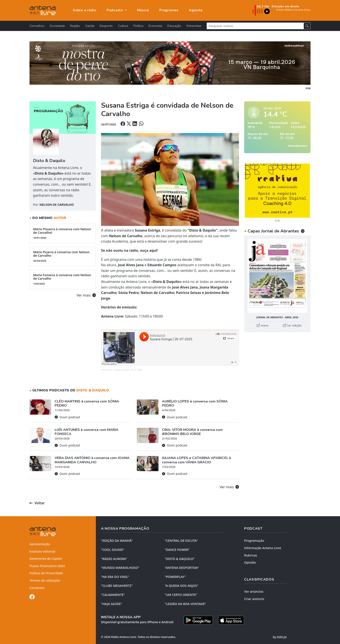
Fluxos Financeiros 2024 (47, 566)
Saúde (90, 26)
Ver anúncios (254, 591)
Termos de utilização (45, 580)
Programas (169, 10)
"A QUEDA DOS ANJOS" (181, 586)
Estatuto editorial (42, 551)
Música (143, 10)
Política (138, 26)
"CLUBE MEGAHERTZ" (117, 586)
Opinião (250, 562)
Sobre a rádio (85, 10)
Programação (254, 541)
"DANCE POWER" (177, 550)
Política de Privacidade (46, 573)
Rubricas (251, 555)
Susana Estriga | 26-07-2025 (128, 370)
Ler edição (292, 325)
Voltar (37, 503)
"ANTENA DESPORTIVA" (182, 568)
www (263, 325)
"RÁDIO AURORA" (114, 559)
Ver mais (86, 295)
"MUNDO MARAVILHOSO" (120, 568)
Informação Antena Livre (263, 548)
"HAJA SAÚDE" (112, 604)
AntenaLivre (107, 370)
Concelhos (37, 26)
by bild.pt (280, 637)
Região (75, 26)
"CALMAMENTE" (113, 595)
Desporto (106, 26)
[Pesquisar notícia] (255, 26)
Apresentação (40, 544)
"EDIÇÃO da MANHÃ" (117, 541)
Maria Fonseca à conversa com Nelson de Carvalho (63, 279)
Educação (174, 26)
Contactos (37, 588)
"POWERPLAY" (175, 577)
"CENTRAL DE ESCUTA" (181, 541)
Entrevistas (194, 26)
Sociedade (57, 26)
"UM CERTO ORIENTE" (181, 595)
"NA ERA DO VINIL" (115, 577)
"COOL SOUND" (113, 550)
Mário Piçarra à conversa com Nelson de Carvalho (63, 256)
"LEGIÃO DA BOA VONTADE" (185, 604)
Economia (155, 26)
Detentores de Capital (46, 559)
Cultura (123, 26)
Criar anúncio (254, 599)
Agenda (196, 10)
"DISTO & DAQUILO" (180, 559)
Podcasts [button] (115, 10)
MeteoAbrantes (298, 146)
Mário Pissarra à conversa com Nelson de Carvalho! (63, 233)
